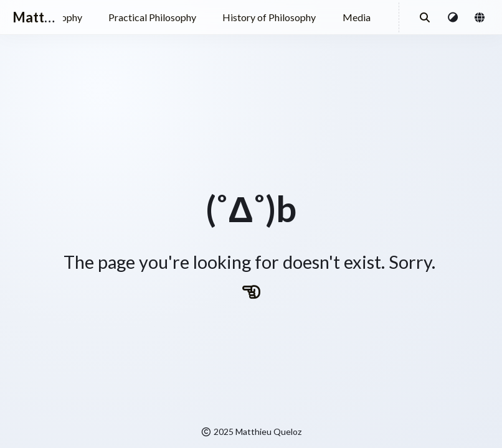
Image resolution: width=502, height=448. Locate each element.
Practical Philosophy (152, 17)
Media (357, 17)
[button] (453, 17)
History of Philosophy (269, 17)
